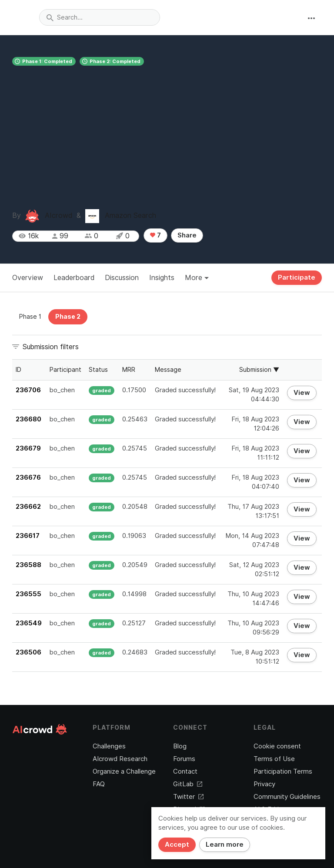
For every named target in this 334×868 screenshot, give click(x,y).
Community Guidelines (287, 797)
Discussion (122, 278)
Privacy (264, 784)
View (302, 393)
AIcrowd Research (120, 759)
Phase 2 (68, 317)
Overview (28, 278)
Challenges (109, 746)
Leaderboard (74, 278)
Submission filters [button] (51, 347)
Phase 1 (30, 317)
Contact (185, 771)
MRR (129, 370)
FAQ (99, 784)
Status (98, 370)
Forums (184, 759)
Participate (297, 277)
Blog (180, 746)
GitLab (188, 784)
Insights (162, 278)
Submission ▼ (259, 370)
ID (18, 370)
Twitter (188, 797)
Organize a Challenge (124, 771)
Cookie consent (277, 746)
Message (168, 370)
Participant (65, 370)
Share (187, 235)
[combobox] (100, 17)
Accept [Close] (177, 845)
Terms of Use (274, 759)
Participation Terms (283, 771)
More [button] (197, 278)
